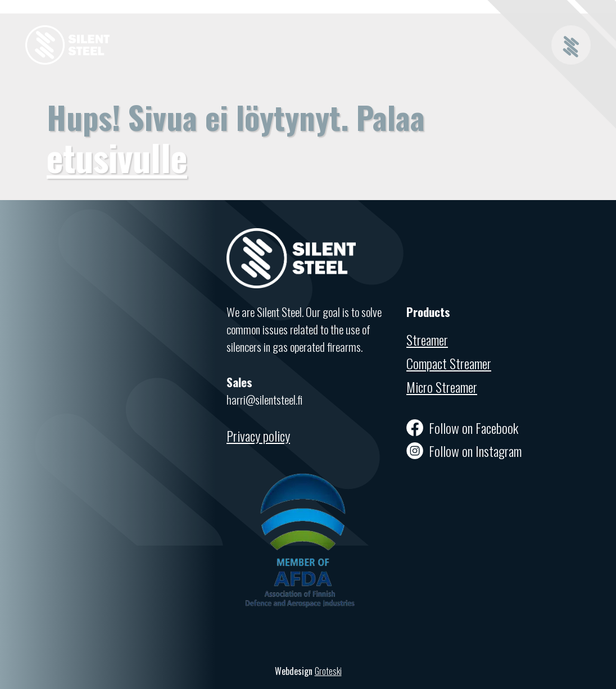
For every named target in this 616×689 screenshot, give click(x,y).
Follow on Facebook (462, 428)
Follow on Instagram (464, 451)
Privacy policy (258, 436)
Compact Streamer (449, 363)
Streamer (427, 339)
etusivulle (117, 157)
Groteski (328, 671)
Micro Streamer (442, 387)
